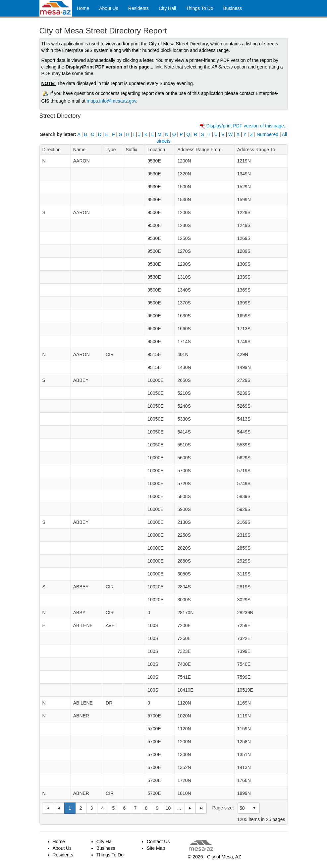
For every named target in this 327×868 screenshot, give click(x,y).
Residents (138, 8)
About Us (109, 8)
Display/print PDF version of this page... (247, 126)
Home (83, 8)
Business (232, 8)
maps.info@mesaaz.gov (111, 101)
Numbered (268, 134)
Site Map (156, 848)
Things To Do (199, 8)
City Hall (167, 8)
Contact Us (158, 842)
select (254, 808)
